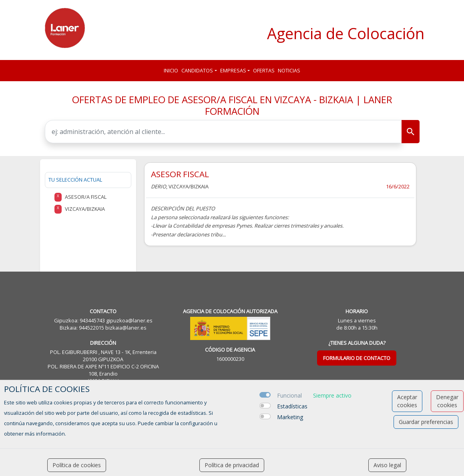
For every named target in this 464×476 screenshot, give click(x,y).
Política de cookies (77, 465)
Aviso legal (387, 465)
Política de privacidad (232, 465)
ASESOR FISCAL (180, 174)
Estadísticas (292, 406)
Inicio (171, 70)
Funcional (289, 395)
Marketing (290, 417)
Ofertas (264, 70)
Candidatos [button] (197, 70)
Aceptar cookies (407, 401)
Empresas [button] (233, 70)
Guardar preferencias (426, 422)
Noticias (289, 70)
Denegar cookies (447, 401)
